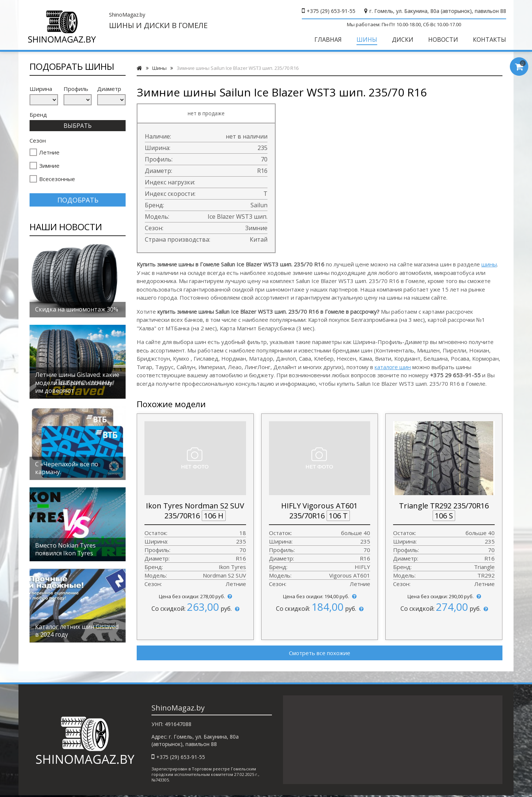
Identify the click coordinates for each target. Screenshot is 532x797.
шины (489, 264)
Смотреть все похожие (320, 653)
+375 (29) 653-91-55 (331, 11)
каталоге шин (393, 367)
